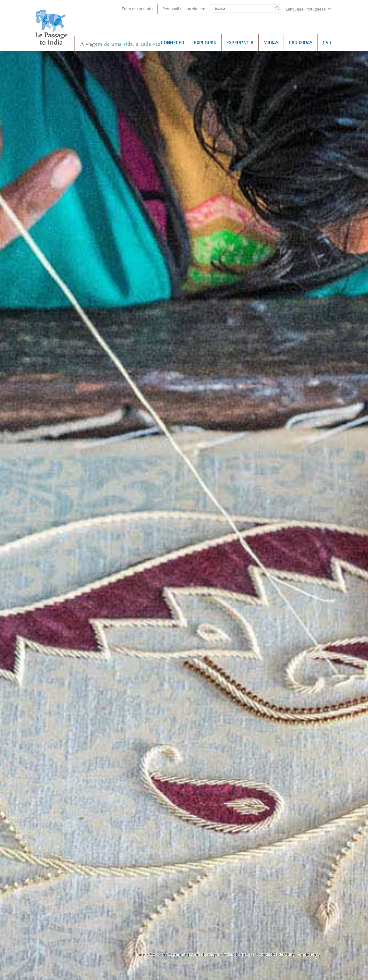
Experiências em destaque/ (195, 954)
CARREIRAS (301, 43)
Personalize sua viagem (184, 9)
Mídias (271, 43)
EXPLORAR (205, 43)
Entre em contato (137, 9)
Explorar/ (158, 954)
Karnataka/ (246, 954)
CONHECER (172, 43)
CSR (327, 43)
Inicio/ (142, 954)
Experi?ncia (240, 43)
